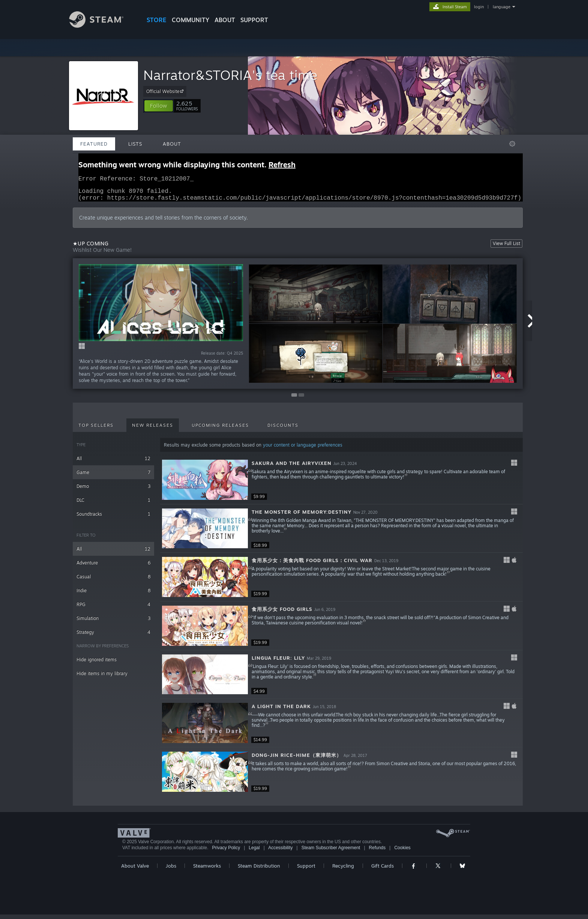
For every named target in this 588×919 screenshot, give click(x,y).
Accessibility (280, 852)
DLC (113, 505)
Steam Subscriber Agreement (331, 852)
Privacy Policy (226, 852)
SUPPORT (254, 20)
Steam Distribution (259, 870)
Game (113, 477)
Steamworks (207, 870)
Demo (113, 491)
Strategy (113, 637)
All (113, 463)
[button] (159, 106)
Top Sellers (96, 430)
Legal (254, 852)
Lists (135, 144)
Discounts (283, 430)
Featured (94, 144)
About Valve (135, 870)
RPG (113, 609)
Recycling (343, 870)
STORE (157, 20)
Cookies (402, 852)
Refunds (377, 852)
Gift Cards (382, 870)
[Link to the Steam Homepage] (102, 26)
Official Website (166, 91)
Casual (113, 581)
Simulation (113, 623)
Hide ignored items (97, 664)
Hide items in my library (102, 678)
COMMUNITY (190, 20)
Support (306, 870)
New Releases (153, 430)
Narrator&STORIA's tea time (230, 75)
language (502, 7)
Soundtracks (113, 518)
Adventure (113, 567)
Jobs (171, 870)
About (225, 20)
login (479, 7)
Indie (113, 595)
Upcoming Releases (220, 430)
